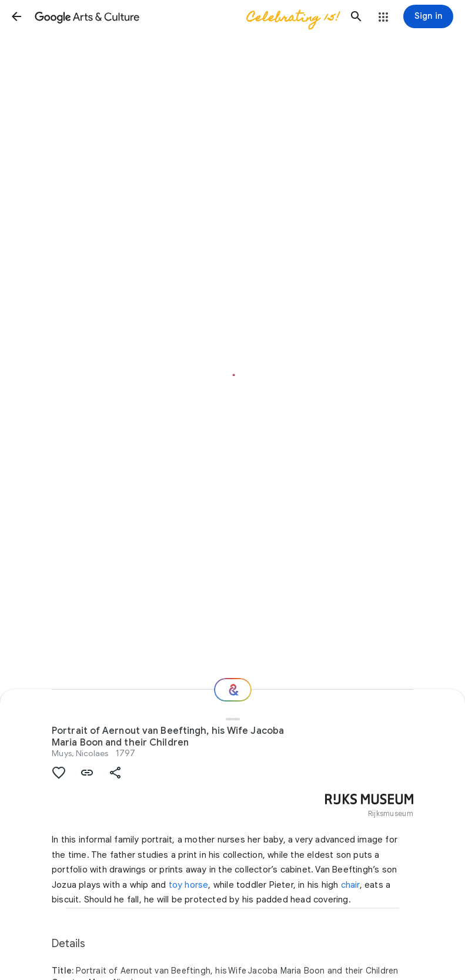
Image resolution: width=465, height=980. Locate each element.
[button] (16, 16)
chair (350, 885)
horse (196, 885)
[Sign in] (428, 16)
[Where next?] (233, 690)
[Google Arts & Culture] (186, 16)
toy (176, 885)
